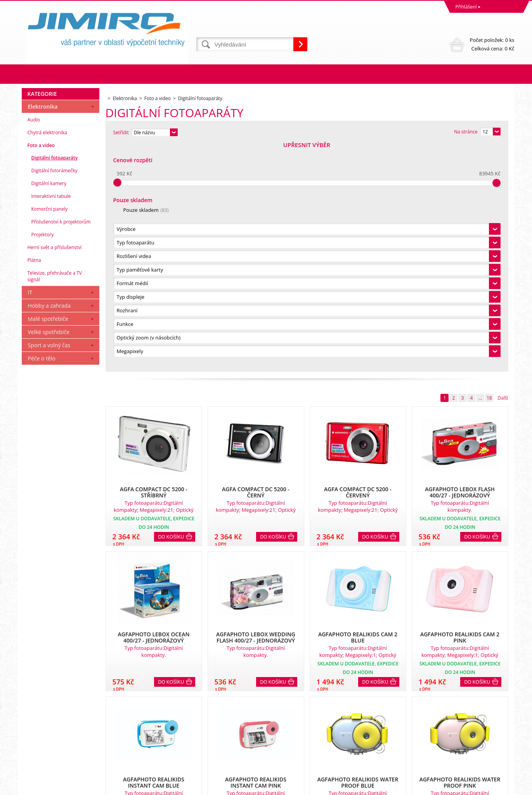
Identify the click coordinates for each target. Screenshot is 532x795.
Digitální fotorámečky (55, 398)
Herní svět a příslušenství (55, 475)
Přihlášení (466, 7)
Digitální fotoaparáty (55, 385)
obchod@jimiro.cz (288, 757)
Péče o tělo (42, 586)
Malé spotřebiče (48, 546)
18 (489, 170)
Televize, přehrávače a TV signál (55, 504)
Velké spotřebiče (49, 560)
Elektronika (43, 334)
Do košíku (171, 309)
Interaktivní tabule (51, 424)
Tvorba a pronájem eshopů (454, 787)
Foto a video (41, 373)
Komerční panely (50, 437)
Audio (34, 347)
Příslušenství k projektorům (61, 449)
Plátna (34, 488)
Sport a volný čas (49, 573)
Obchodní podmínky (46, 723)
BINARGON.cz (500, 787)
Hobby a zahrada (49, 533)
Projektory (43, 462)
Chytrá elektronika (47, 360)
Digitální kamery (49, 411)
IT (30, 520)
